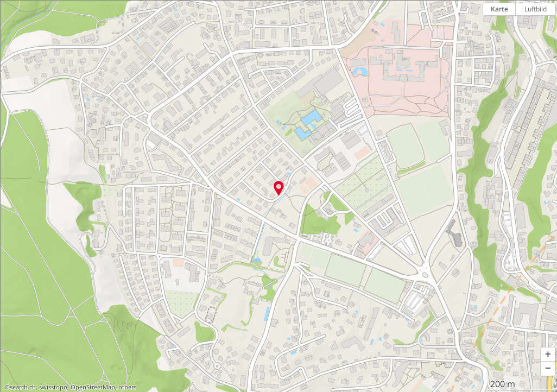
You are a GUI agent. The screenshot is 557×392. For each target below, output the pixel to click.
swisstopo (53, 387)
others (127, 387)
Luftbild (536, 9)
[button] (548, 355)
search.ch (23, 387)
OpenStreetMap (93, 387)
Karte (499, 9)
